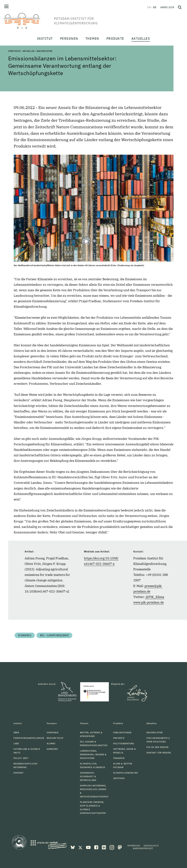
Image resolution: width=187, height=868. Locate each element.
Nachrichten (45, 51)
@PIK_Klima (155, 597)
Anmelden (167, 7)
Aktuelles (29, 51)
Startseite (14, 51)
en (149, 7)
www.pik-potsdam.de (149, 602)
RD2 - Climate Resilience (54, 635)
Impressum (134, 846)
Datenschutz (151, 846)
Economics (25, 635)
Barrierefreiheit (143, 848)
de (155, 7)
